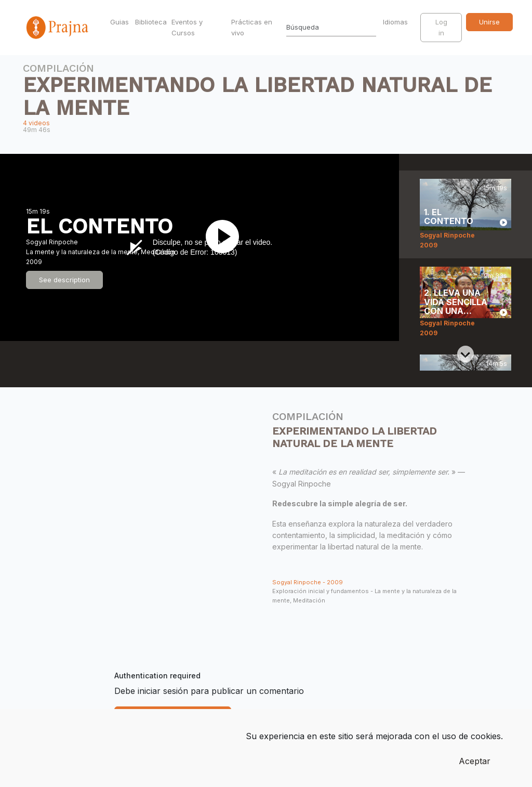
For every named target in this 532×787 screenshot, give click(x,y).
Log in (441, 27)
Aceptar (475, 761)
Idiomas (396, 22)
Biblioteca (151, 22)
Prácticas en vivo (252, 27)
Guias (119, 22)
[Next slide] (465, 354)
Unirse (489, 22)
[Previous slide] (465, 187)
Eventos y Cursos (187, 27)
